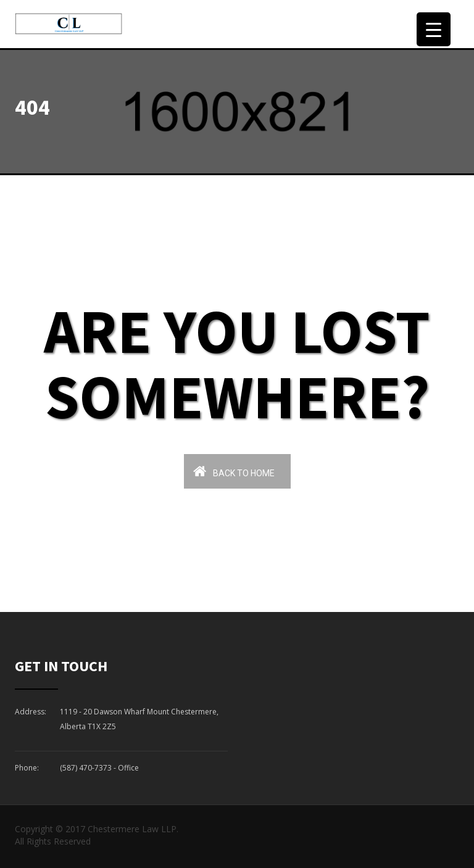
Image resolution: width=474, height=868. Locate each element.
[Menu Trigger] (434, 29)
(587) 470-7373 (86, 768)
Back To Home (234, 471)
